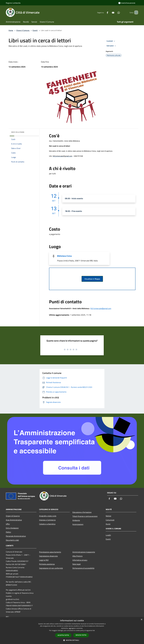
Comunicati (110, 520)
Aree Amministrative (14, 520)
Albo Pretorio (77, 556)
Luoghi (108, 535)
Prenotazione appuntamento (50, 552)
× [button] (141, 620)
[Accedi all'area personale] (127, 3)
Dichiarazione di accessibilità (83, 568)
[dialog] (72, 631)
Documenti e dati (12, 540)
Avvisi (108, 524)
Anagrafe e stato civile (48, 516)
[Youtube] (110, 12)
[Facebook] (104, 12)
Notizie (108, 516)
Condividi (111, 41)
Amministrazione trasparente (84, 552)
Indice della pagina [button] (18, 132)
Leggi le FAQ (44, 560)
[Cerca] (135, 12)
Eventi (35, 30)
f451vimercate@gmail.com (101, 308)
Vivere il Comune (23, 30)
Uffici (8, 524)
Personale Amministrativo (16, 536)
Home (11, 30)
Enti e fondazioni (12, 528)
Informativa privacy (80, 560)
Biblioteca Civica (64, 256)
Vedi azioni (112, 46)
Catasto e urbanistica (47, 524)
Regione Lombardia (13, 3)
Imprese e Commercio (47, 520)
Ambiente (76, 520)
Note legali (77, 564)
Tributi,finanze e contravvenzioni (85, 516)
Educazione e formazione (82, 512)
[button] (72, 640)
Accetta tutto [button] (63, 635)
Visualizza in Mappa (92, 279)
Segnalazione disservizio (48, 556)
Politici (8, 532)
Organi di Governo (13, 516)
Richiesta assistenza (47, 564)
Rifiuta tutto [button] (81, 635)
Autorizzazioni (78, 524)
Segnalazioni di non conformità (51, 568)
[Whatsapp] (115, 12)
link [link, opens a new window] (94, 630)
